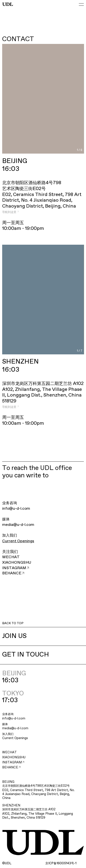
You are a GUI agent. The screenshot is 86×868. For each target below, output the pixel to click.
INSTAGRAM (16, 568)
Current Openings (18, 541)
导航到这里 (10, 212)
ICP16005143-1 (61, 863)
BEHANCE (13, 573)
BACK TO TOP (13, 623)
